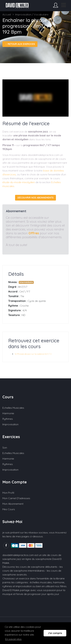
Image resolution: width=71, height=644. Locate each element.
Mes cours (9, 509)
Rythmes (8, 419)
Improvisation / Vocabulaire (32, 14)
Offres (34, 233)
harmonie (59, 582)
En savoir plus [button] (13, 639)
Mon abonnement (13, 504)
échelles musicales (41, 582)
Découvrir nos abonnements (35, 198)
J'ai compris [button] (55, 633)
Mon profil (8, 493)
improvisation (24, 586)
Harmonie (8, 413)
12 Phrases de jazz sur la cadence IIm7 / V (33, 354)
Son (5, 448)
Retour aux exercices (20, 44)
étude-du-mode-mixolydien (19, 182)
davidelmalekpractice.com (18, 555)
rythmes (7, 586)
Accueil (7, 14)
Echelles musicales (13, 408)
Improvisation (10, 424)
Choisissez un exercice (16, 578)
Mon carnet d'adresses (16, 498)
